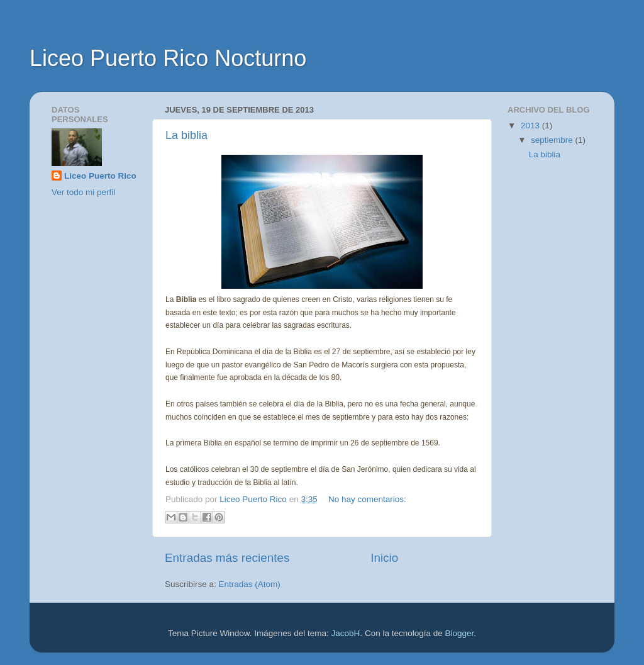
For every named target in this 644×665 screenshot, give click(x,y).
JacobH (346, 633)
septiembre (553, 140)
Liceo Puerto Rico (100, 176)
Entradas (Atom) (250, 584)
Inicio (384, 558)
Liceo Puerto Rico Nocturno (168, 58)
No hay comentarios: (367, 499)
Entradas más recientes (227, 558)
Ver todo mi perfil (83, 192)
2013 (531, 126)
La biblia (186, 135)
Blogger (459, 633)
